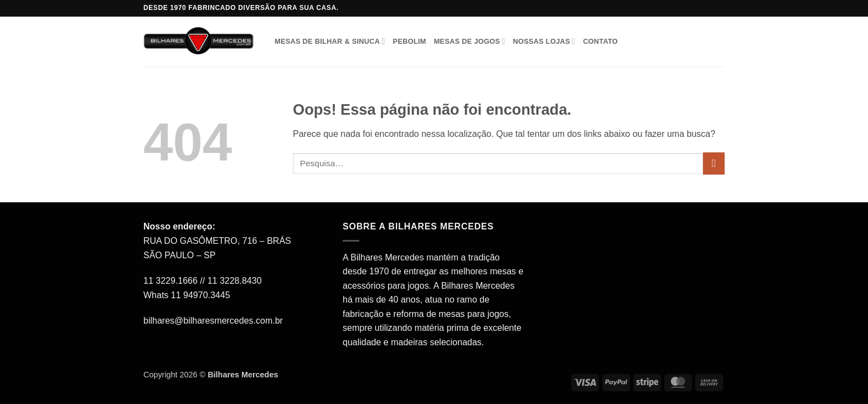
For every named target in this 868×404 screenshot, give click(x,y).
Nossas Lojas (544, 41)
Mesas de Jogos (470, 41)
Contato (600, 41)
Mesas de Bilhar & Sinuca (330, 41)
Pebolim (410, 41)
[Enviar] (714, 163)
